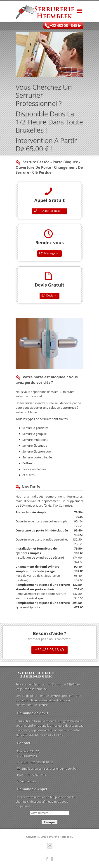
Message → (49, 253)
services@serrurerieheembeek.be (53, 768)
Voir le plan (28, 781)
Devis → (49, 295)
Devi (71, 721)
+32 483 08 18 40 (49, 650)
